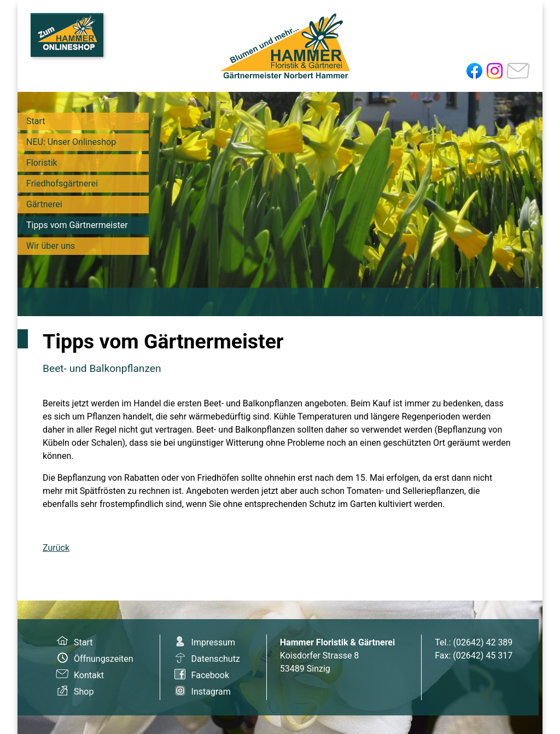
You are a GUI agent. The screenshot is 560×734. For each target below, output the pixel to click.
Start (36, 121)
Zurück (56, 548)
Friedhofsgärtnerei (62, 183)
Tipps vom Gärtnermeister (77, 225)
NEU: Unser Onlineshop (71, 142)
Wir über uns (51, 246)
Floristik (42, 163)
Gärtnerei (44, 204)
